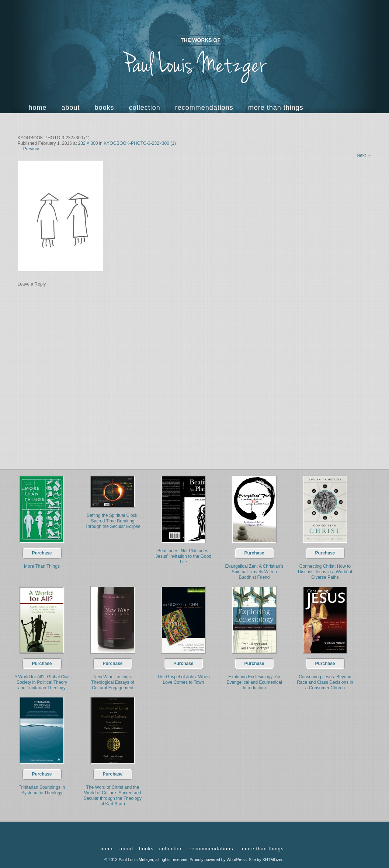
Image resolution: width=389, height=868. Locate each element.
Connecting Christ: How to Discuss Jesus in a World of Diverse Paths (325, 572)
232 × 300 (88, 143)
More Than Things (42, 566)
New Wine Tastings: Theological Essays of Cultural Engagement (113, 682)
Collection (145, 108)
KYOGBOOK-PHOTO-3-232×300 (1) (140, 143)
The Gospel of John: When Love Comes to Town (183, 680)
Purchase (42, 553)
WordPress (237, 860)
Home (38, 108)
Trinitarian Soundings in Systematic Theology (42, 790)
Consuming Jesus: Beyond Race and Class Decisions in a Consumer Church (325, 682)
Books (105, 108)
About (71, 108)
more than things (276, 108)
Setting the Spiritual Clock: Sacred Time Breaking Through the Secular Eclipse (113, 521)
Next (364, 155)
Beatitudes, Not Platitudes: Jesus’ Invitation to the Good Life (183, 556)
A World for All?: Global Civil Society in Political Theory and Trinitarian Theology (42, 682)
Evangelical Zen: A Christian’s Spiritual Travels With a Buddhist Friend (254, 572)
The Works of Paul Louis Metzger (195, 59)
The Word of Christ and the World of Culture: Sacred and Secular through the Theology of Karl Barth (113, 796)
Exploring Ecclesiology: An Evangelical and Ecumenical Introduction (254, 682)
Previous (29, 149)
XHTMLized (273, 860)
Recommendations (204, 108)
